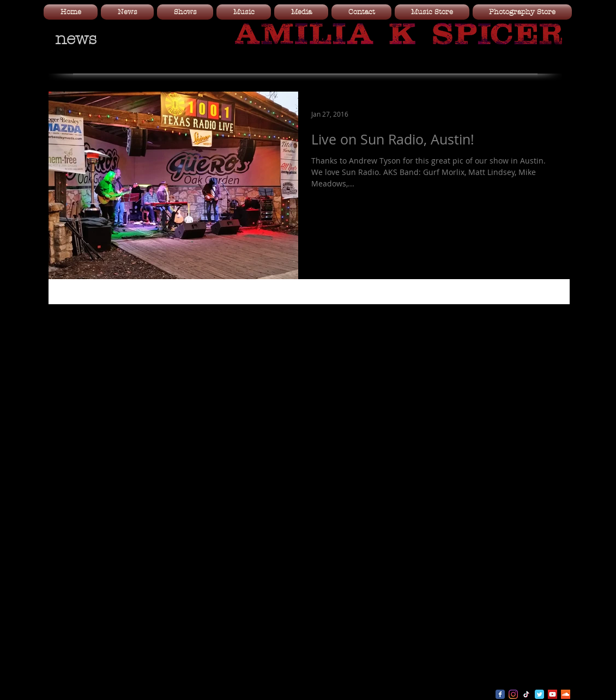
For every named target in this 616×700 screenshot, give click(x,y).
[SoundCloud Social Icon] (566, 694)
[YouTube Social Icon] (552, 694)
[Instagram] (513, 694)
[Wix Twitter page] (539, 694)
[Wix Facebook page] (500, 694)
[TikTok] (526, 694)
